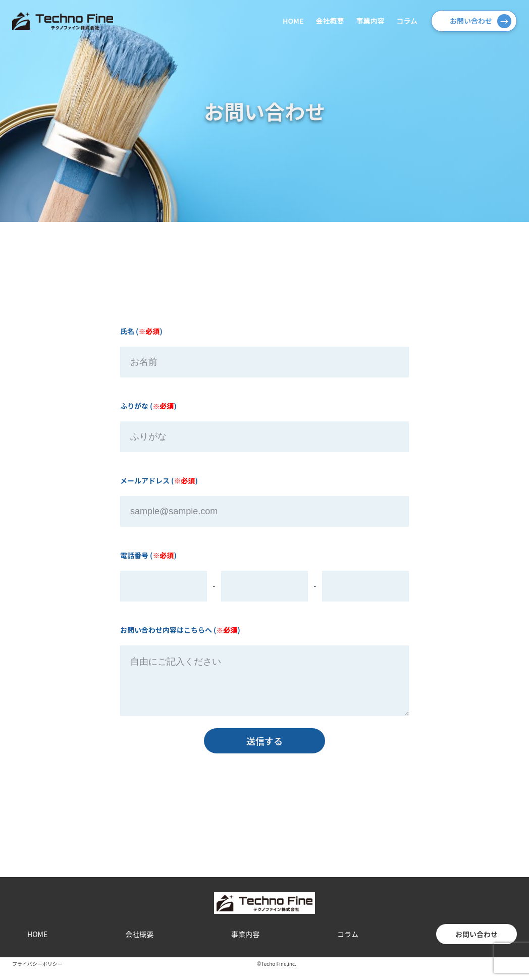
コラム (407, 21)
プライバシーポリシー (37, 974)
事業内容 (370, 21)
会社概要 (330, 21)
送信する (264, 751)
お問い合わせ (471, 21)
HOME (293, 21)
